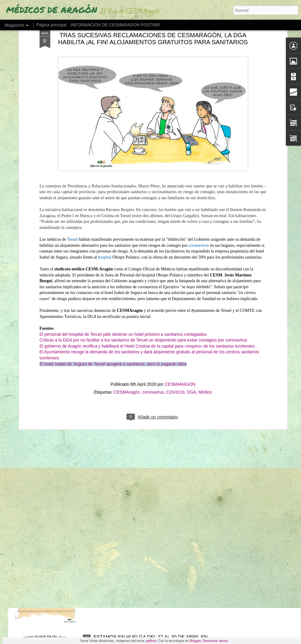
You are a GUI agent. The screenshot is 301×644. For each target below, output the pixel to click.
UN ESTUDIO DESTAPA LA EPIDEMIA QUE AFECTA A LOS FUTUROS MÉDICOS (151, 571)
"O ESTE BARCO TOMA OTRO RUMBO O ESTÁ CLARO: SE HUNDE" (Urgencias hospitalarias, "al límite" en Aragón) (147, 505)
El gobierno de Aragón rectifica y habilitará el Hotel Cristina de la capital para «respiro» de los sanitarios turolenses (147, 238)
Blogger (195, 641)
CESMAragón (127, 284)
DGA (191, 284)
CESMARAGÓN (180, 276)
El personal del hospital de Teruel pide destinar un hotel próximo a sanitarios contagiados (123, 226)
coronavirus (153, 284)
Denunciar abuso (215, 641)
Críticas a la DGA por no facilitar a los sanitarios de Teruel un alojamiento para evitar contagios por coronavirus (144, 232)
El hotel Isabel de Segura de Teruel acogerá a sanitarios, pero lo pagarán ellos (113, 256)
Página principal (51, 25)
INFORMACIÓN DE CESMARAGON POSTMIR (116, 25)
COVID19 (175, 284)
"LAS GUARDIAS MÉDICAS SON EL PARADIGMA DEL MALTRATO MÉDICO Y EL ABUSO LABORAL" (149, 434)
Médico (205, 284)
